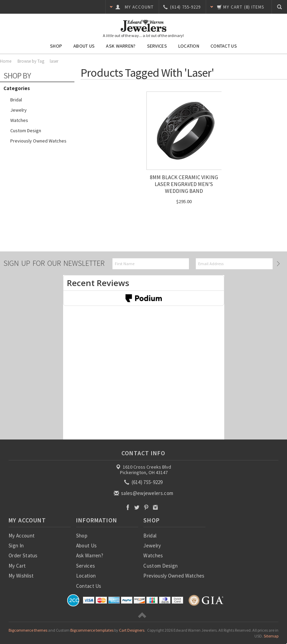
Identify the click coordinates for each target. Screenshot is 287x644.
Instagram (156, 507)
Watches (19, 120)
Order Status (23, 555)
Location (189, 46)
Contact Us (224, 46)
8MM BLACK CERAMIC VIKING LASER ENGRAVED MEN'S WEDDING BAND (184, 184)
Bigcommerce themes (28, 630)
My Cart (17, 566)
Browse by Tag (31, 61)
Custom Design (26, 131)
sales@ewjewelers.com (144, 493)
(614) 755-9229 (144, 482)
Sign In (16, 546)
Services (157, 46)
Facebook (128, 507)
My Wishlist (21, 576)
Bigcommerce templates (92, 630)
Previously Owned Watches (38, 141)
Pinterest (146, 507)
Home (6, 61)
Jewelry (19, 110)
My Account (22, 536)
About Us (84, 46)
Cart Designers (132, 630)
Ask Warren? (121, 46)
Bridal (16, 100)
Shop (56, 46)
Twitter (137, 507)
